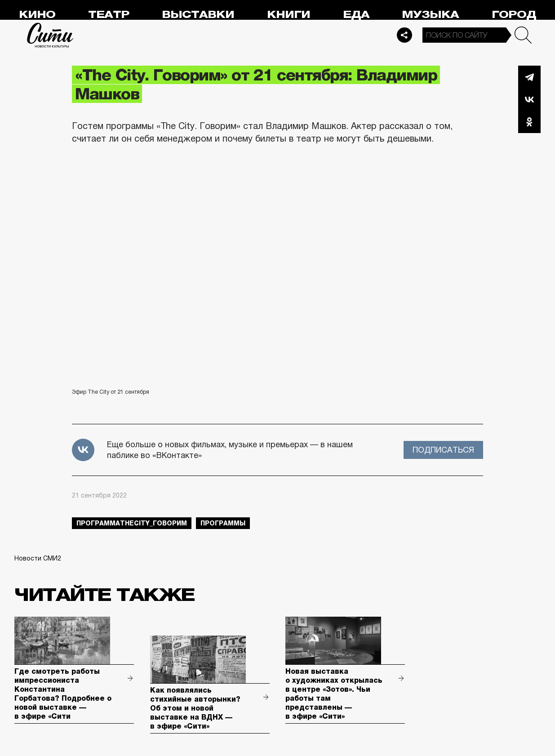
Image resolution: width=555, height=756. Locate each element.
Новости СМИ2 (38, 558)
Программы (223, 523)
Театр (109, 15)
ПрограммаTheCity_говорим (132, 523)
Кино (37, 15)
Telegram (529, 77)
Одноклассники (529, 122)
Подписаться (443, 450)
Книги (289, 15)
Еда (356, 15)
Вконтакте (529, 99)
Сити (50, 35)
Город (514, 15)
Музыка (430, 15)
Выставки (198, 15)
